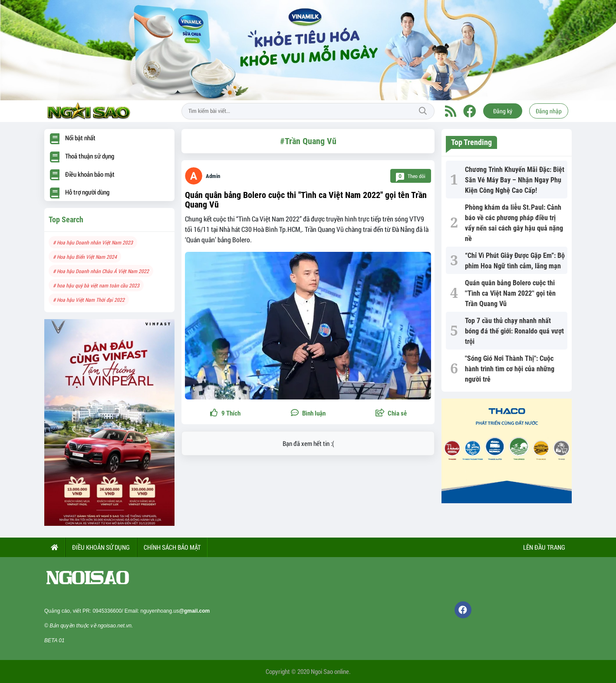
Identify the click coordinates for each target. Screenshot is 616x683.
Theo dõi (411, 176)
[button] (391, 414)
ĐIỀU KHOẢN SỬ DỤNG (101, 547)
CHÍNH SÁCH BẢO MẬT (172, 547)
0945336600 (107, 611)
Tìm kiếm (423, 111)
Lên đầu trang (544, 547)
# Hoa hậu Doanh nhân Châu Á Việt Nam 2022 (101, 271)
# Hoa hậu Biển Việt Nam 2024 (85, 257)
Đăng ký (503, 111)
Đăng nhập (549, 111)
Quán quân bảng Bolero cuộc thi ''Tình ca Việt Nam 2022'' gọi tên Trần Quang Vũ (306, 200)
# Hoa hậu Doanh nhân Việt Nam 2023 (93, 242)
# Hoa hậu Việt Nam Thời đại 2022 (89, 300)
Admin (213, 176)
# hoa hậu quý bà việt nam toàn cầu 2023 (96, 285)
